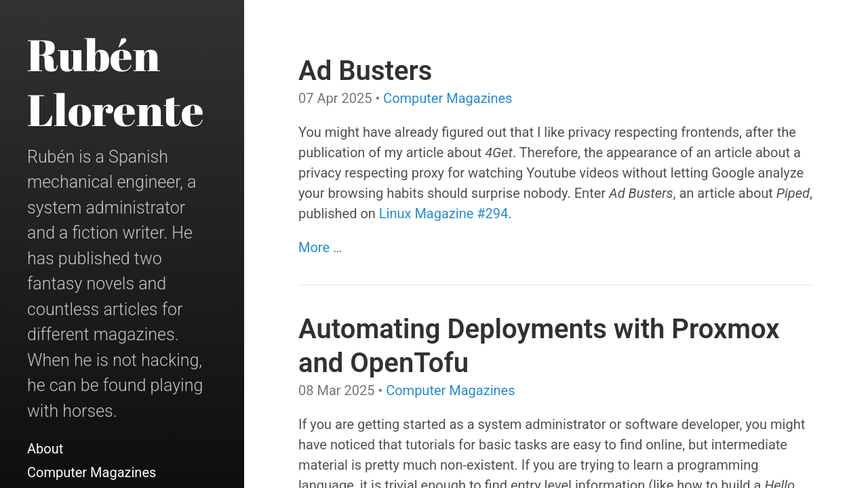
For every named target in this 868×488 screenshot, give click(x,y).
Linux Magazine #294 (443, 213)
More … (320, 247)
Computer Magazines (92, 472)
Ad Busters (365, 71)
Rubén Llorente (116, 82)
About (45, 449)
